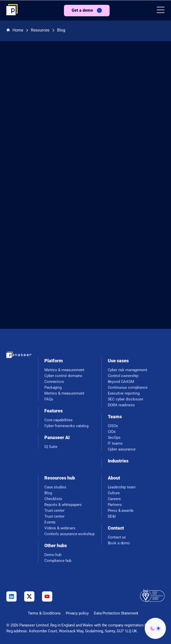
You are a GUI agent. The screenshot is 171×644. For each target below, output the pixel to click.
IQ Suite (51, 447)
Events (50, 522)
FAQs (49, 399)
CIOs (112, 432)
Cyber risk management (128, 370)
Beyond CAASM (121, 382)
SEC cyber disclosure (126, 399)
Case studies (55, 487)
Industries (118, 461)
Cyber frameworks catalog (66, 426)
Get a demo (82, 10)
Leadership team (122, 487)
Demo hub (53, 555)
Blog (61, 30)
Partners (115, 505)
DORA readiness (121, 405)
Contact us (117, 537)
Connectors (54, 382)
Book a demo (119, 543)
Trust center (54, 511)
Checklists (53, 499)
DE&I (112, 516)
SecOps (114, 438)
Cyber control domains (63, 376)
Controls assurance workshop (69, 534)
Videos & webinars (60, 528)
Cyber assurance (122, 449)
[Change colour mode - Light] (155, 628)
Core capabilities (58, 420)
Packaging (53, 388)
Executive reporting (124, 393)
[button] (161, 11)
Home (15, 30)
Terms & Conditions (44, 613)
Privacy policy (77, 613)
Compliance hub (58, 561)
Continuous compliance (128, 388)
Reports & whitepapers (63, 505)
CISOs (113, 426)
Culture (114, 493)
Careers (114, 499)
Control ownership (123, 376)
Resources (40, 30)
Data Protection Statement (116, 613)
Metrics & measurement (64, 370)
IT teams (115, 444)
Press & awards (121, 511)
